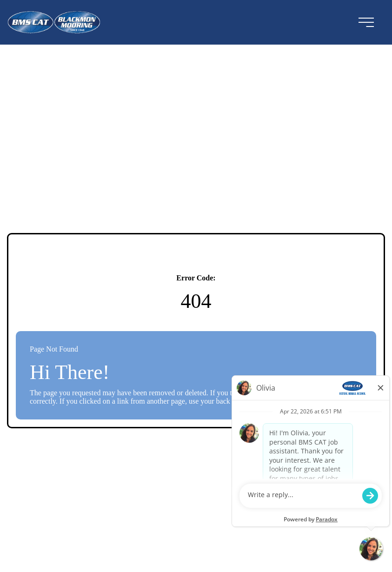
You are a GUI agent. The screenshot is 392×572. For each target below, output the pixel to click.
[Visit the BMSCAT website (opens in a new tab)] (58, 22)
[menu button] (366, 22)
